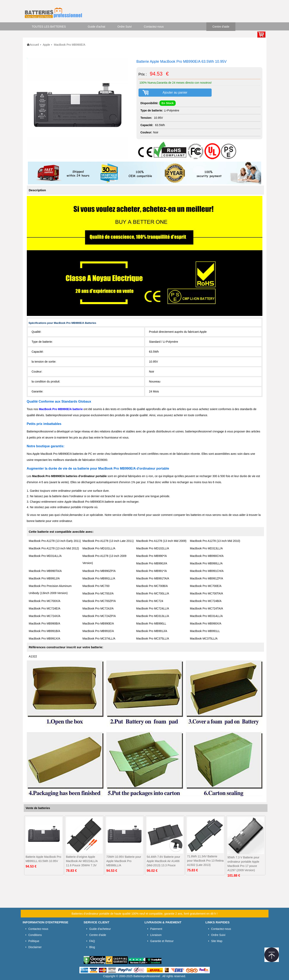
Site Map (217, 941)
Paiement (156, 929)
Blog (92, 947)
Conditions (35, 935)
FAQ (92, 941)
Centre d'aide (221, 27)
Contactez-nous (154, 27)
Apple (47, 45)
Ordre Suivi (124, 27)
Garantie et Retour (162, 941)
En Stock (168, 103)
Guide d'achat (96, 27)
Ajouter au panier (175, 92)
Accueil (34, 45)
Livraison (156, 935)
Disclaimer (35, 947)
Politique (34, 941)
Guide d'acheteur (100, 929)
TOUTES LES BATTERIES (49, 27)
